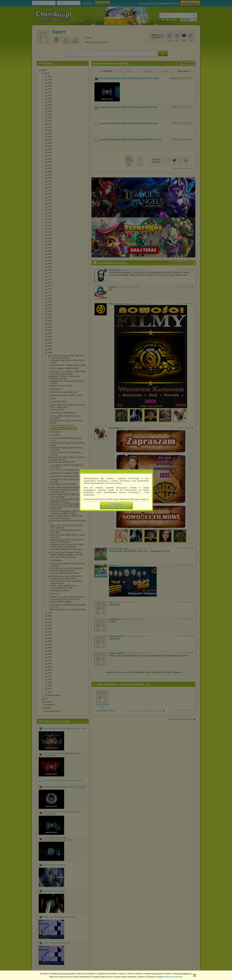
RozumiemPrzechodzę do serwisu (116, 506)
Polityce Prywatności (173, 977)
